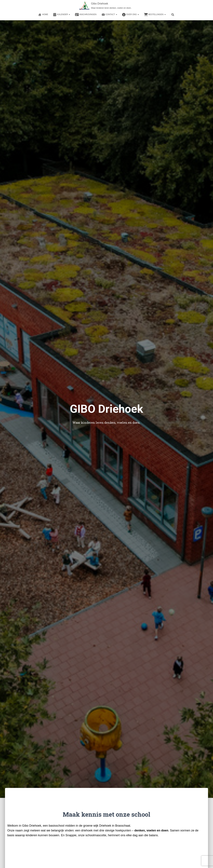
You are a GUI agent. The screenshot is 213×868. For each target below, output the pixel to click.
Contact (109, 15)
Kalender (62, 15)
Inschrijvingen (86, 15)
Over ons (131, 15)
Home (43, 15)
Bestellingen (155, 15)
